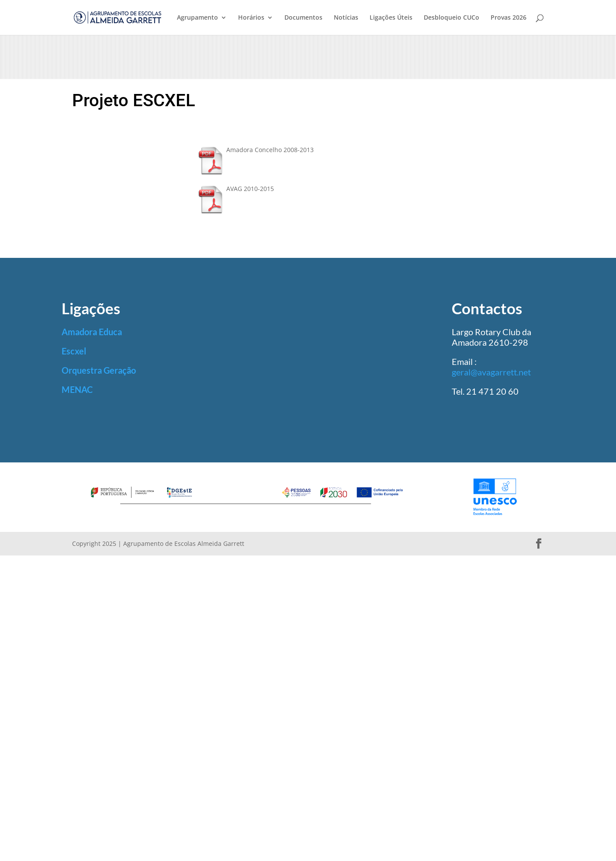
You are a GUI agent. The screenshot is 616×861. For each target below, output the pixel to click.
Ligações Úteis (391, 18)
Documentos (303, 18)
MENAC (77, 389)
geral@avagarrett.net (491, 372)
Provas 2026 (509, 18)
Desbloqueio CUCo (452, 18)
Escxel (74, 351)
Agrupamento (197, 18)
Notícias (346, 18)
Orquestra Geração (99, 370)
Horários (251, 18)
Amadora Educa (92, 332)
